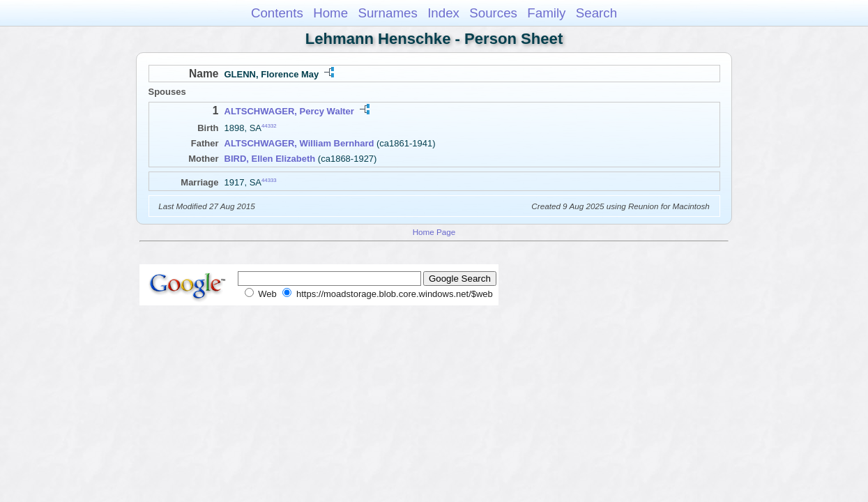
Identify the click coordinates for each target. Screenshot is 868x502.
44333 (269, 180)
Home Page (434, 232)
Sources (493, 13)
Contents (277, 13)
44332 (269, 126)
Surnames (387, 13)
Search (596, 13)
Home (330, 13)
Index (443, 13)
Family (546, 13)
